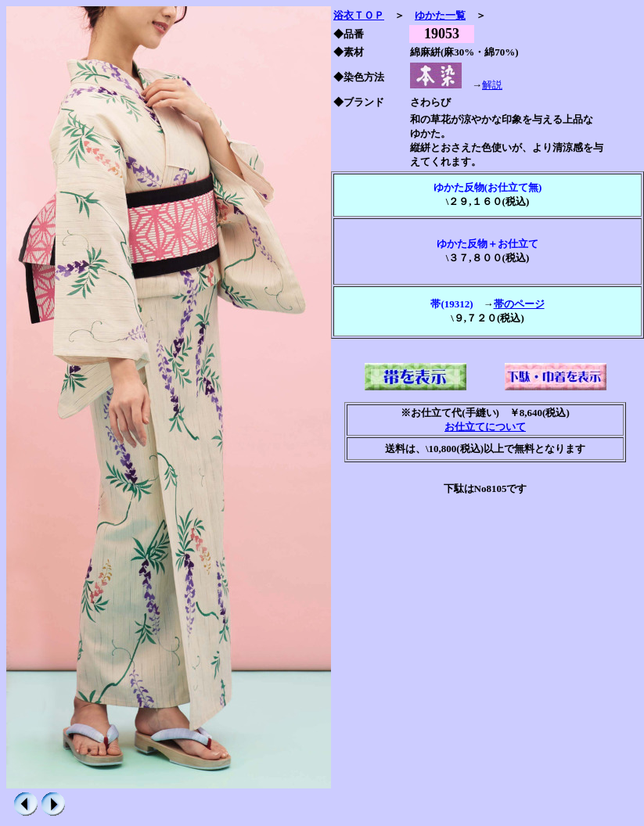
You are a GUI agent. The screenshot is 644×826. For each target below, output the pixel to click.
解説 (492, 85)
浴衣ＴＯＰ (359, 15)
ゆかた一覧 (440, 15)
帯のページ (519, 304)
